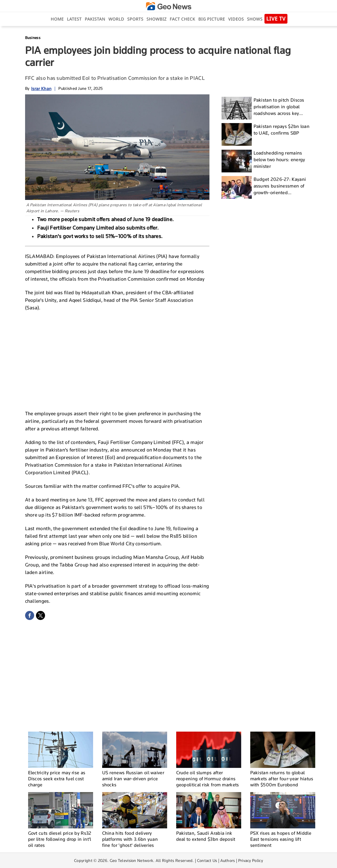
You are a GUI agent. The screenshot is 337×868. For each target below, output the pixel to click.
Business (33, 38)
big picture (212, 19)
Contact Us (207, 860)
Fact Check (183, 19)
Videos (236, 19)
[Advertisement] (117, 360)
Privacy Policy (251, 860)
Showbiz (157, 19)
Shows (255, 19)
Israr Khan (41, 88)
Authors (228, 860)
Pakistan (95, 19)
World (116, 19)
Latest (74, 19)
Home (57, 19)
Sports (135, 19)
